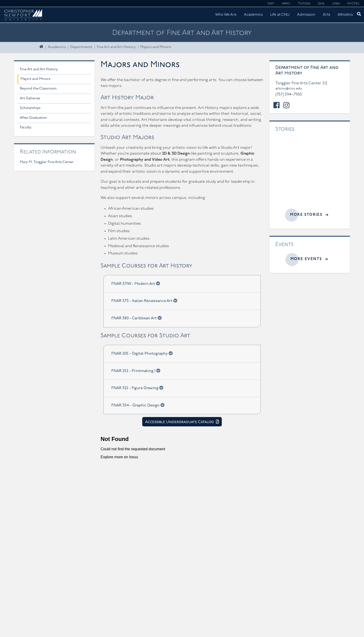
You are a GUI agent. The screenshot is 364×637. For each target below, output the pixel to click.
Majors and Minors (35, 79)
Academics (253, 15)
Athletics (345, 15)
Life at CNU (280, 15)
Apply (286, 4)
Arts (326, 15)
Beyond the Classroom (38, 89)
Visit (271, 4)
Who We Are (226, 15)
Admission (306, 15)
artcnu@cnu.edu (289, 89)
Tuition (304, 4)
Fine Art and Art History (116, 47)
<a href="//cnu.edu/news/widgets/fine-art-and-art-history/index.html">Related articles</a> (310, 174)
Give (321, 4)
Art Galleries (30, 99)
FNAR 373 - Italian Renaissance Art (146, 301)
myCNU (353, 4)
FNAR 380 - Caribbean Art (138, 318)
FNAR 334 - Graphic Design (139, 405)
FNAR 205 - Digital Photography (144, 353)
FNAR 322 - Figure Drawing (139, 388)
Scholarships (30, 108)
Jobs (336, 4)
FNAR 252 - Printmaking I (137, 371)
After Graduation (33, 118)
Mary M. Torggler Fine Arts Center (47, 162)
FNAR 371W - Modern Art (137, 283)
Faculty (26, 128)
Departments (81, 47)
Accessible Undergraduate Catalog (180, 422)
